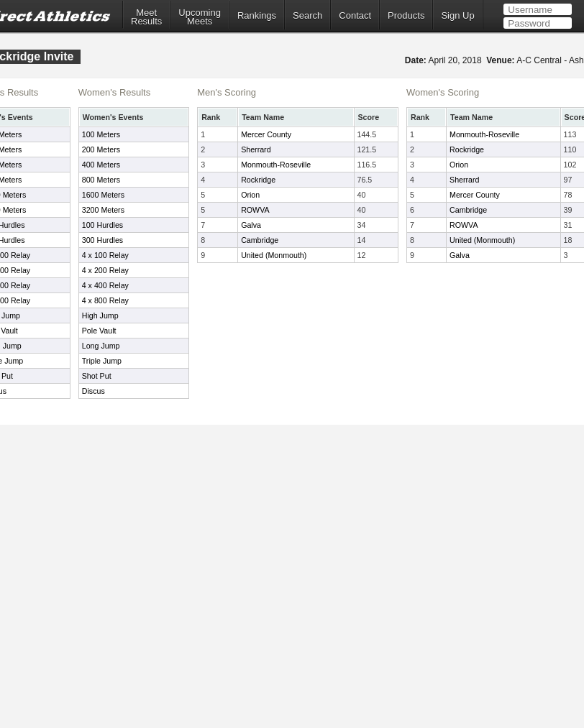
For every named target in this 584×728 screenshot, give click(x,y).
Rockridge (258, 180)
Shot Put (97, 376)
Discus (93, 391)
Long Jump (101, 346)
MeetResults (146, 17)
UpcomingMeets (200, 17)
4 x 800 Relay (105, 300)
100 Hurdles (102, 225)
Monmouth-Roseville (276, 165)
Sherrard (256, 149)
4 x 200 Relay (105, 270)
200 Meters (101, 149)
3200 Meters (103, 210)
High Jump (100, 315)
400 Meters (101, 165)
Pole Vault (99, 331)
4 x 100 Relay (105, 255)
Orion (250, 195)
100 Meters (101, 134)
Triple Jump (102, 361)
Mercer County (266, 134)
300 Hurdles (102, 240)
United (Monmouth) (274, 255)
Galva (251, 225)
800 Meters (101, 180)
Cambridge (260, 240)
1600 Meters (103, 195)
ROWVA (255, 210)
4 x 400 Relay (105, 285)
